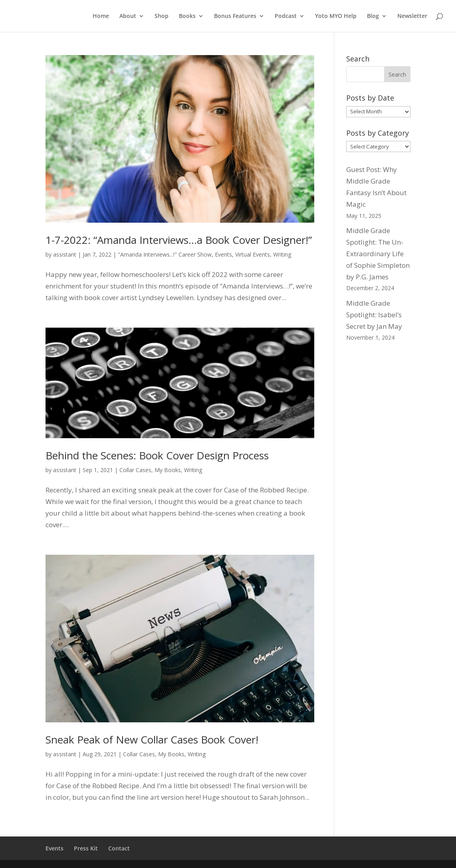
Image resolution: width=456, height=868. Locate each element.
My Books (168, 470)
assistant (65, 254)
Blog (373, 16)
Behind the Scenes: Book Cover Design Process (157, 455)
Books (187, 16)
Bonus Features (235, 16)
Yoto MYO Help (336, 16)
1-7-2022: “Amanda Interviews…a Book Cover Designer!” (179, 240)
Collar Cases (135, 470)
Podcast (286, 16)
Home (101, 16)
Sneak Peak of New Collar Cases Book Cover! (152, 739)
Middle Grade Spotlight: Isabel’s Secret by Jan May (374, 315)
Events (223, 254)
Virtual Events (253, 254)
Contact (119, 848)
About (128, 16)
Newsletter (412, 16)
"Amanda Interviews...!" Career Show (165, 254)
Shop (162, 16)
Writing (282, 254)
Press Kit (86, 848)
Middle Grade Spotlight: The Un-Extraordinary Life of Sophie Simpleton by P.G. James (378, 254)
